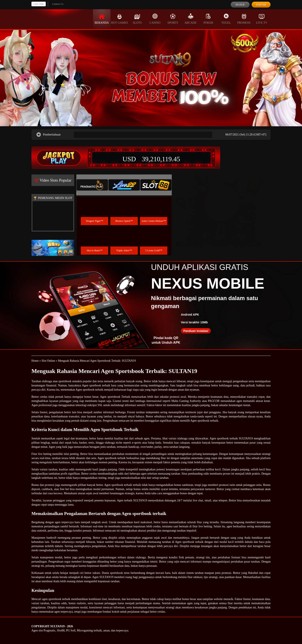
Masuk (240, 5)
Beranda (102, 19)
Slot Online (48, 361)
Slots (137, 19)
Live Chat (39, 4)
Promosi (244, 19)
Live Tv (262, 19)
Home (35, 361)
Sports (173, 19)
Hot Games (119, 19)
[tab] (92, 185)
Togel (226, 19)
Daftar (261, 5)
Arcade (191, 19)
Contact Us (58, 4)
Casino (155, 19)
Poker (208, 19)
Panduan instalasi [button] (196, 331)
